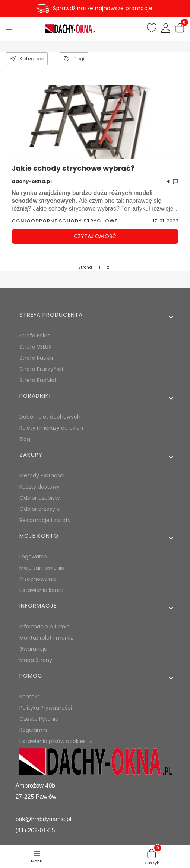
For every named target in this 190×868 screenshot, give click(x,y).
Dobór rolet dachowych (50, 417)
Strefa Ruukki (36, 358)
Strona (85, 267)
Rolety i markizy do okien (51, 428)
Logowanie (33, 557)
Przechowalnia (38, 579)
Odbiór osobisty (40, 498)
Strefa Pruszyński (41, 369)
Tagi (74, 59)
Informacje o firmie (45, 627)
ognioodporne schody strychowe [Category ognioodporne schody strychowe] (65, 221)
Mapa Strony (36, 660)
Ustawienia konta (42, 590)
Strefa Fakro (35, 336)
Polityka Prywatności (46, 708)
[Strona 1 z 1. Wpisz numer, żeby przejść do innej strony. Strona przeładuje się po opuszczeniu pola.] (99, 267)
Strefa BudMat (38, 380)
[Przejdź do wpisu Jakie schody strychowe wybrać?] (95, 122)
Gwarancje (33, 649)
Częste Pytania (39, 719)
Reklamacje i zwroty (45, 520)
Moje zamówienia (42, 568)
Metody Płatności (42, 475)
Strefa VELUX (36, 347)
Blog (25, 439)
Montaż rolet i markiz (46, 638)
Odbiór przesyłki (40, 509)
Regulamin (33, 730)
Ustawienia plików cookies (53, 741)
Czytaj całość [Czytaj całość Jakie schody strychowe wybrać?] (95, 236)
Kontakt (29, 696)
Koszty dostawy (39, 487)
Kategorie (27, 59)
